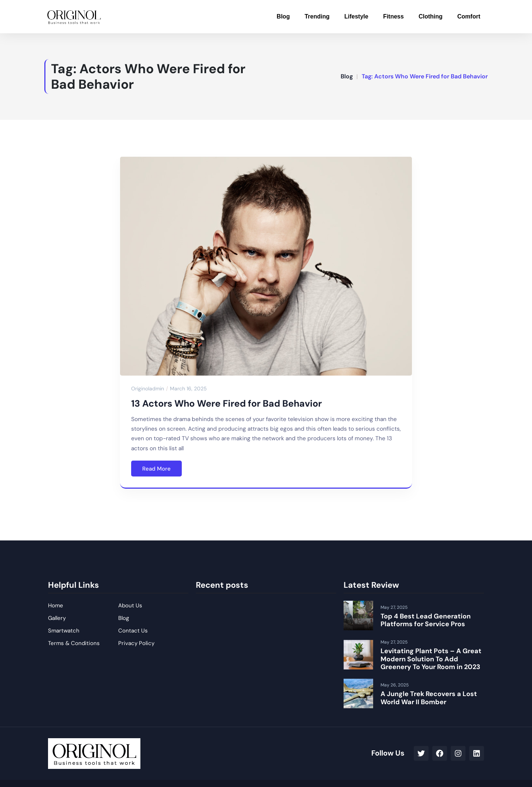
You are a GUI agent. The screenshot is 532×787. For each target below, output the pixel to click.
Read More (156, 469)
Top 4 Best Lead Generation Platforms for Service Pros (426, 620)
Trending (317, 16)
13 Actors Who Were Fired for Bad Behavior (226, 403)
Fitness (393, 16)
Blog (283, 16)
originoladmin (148, 389)
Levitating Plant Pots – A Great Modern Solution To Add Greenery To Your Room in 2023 (431, 659)
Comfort (469, 16)
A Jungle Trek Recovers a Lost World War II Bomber (429, 698)
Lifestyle (356, 16)
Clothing (431, 16)
